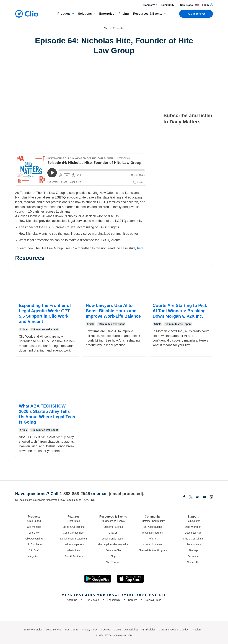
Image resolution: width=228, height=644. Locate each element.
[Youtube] (204, 497)
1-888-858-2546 (75, 494)
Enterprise (107, 14)
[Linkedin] (198, 497)
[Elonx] (191, 497)
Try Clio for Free (196, 14)
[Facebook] (184, 497)
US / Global (190, 5)
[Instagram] (211, 497)
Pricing (124, 14)
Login (207, 5)
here (140, 248)
